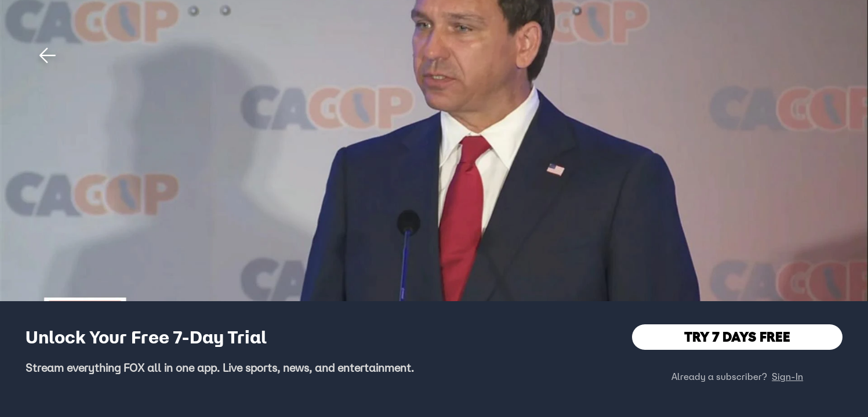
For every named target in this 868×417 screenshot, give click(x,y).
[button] (48, 56)
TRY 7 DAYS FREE (737, 337)
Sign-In (787, 376)
